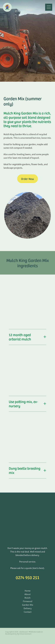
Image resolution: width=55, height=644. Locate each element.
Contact (28, 612)
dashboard (23, 632)
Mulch (27, 598)
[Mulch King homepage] (24, 7)
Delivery (28, 608)
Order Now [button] (27, 179)
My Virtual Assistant (24, 634)
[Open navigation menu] (49, 7)
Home (28, 591)
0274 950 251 (27, 577)
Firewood (28, 601)
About (27, 594)
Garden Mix (28, 605)
